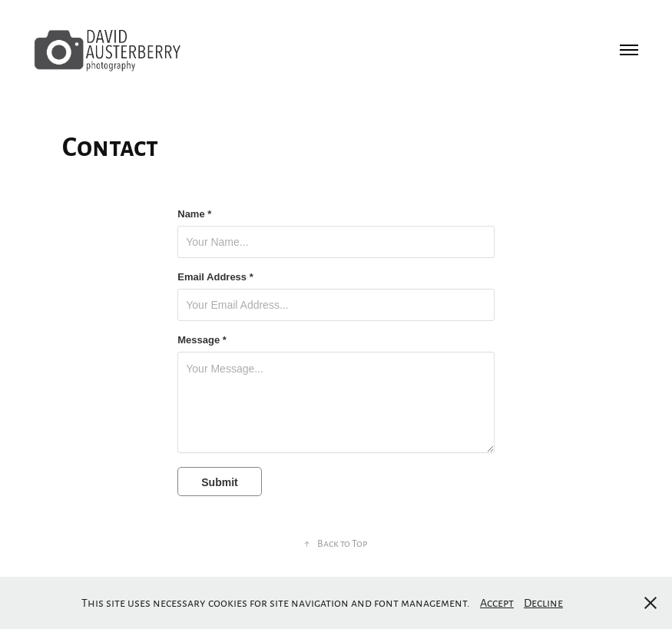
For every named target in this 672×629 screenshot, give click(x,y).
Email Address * (215, 277)
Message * (202, 340)
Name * (194, 214)
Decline (543, 602)
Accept (497, 602)
